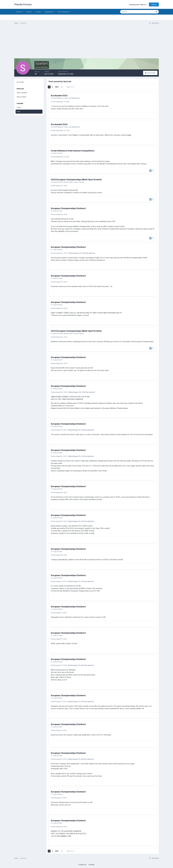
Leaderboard (49, 12)
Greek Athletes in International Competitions (73, 151)
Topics (19, 107)
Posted (60, 102)
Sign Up (154, 4)
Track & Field (57, 153)
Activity (38, 12)
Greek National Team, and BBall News (66, 98)
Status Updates (22, 93)
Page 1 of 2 (71, 87)
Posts (19, 111)
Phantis (19, 12)
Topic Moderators (64, 12)
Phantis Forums (23, 4)
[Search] (130, 12)
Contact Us (82, 865)
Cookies (92, 865)
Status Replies (22, 97)
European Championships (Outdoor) (68, 208)
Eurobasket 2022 (59, 96)
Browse (29, 12)
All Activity (20, 82)
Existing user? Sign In (138, 5)
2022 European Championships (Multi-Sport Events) (76, 180)
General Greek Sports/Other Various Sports (68, 182)
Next (57, 87)
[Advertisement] (54, 43)
